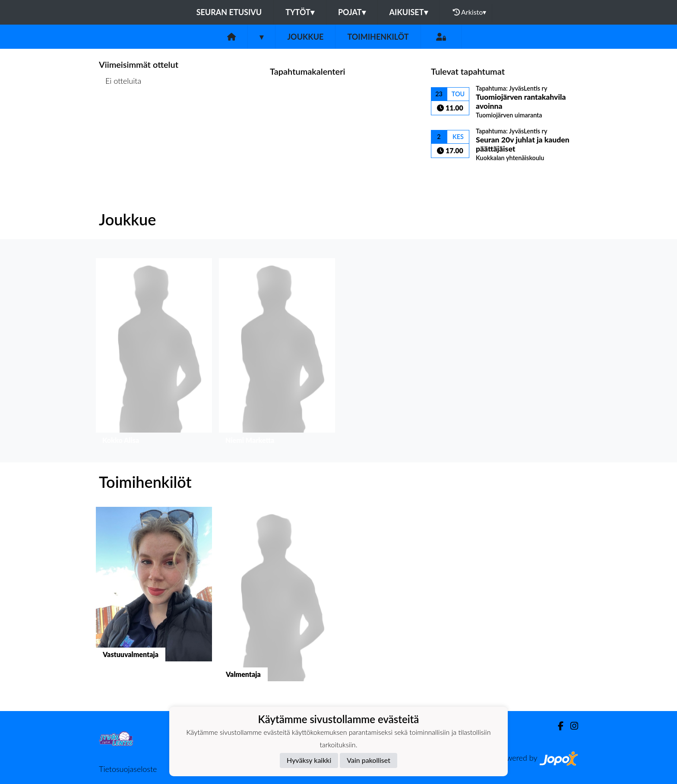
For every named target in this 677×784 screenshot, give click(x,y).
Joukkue (305, 37)
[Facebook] (557, 726)
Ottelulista (120, 114)
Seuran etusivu (229, 12)
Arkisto (470, 12)
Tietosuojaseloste (128, 769)
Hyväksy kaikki (309, 760)
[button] (154, 353)
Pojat (352, 12)
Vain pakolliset (369, 760)
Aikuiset (409, 12)
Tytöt (300, 12)
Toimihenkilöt (378, 37)
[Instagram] (571, 726)
